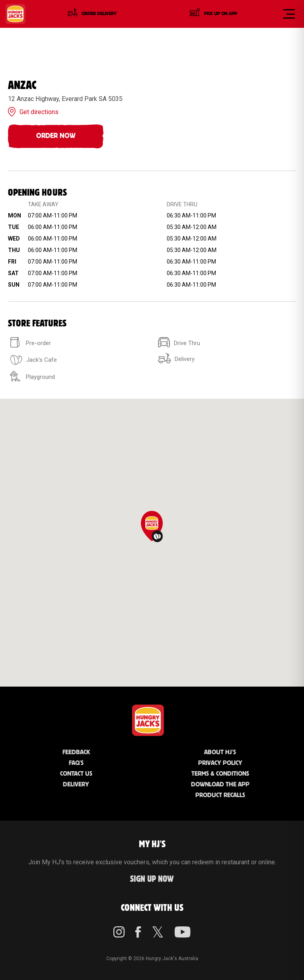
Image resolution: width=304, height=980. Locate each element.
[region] (152, 543)
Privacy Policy (220, 763)
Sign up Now (152, 879)
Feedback (76, 752)
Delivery (76, 785)
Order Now (56, 136)
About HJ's (220, 752)
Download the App (220, 785)
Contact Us (76, 774)
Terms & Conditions (220, 774)
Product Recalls (220, 795)
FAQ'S (76, 763)
